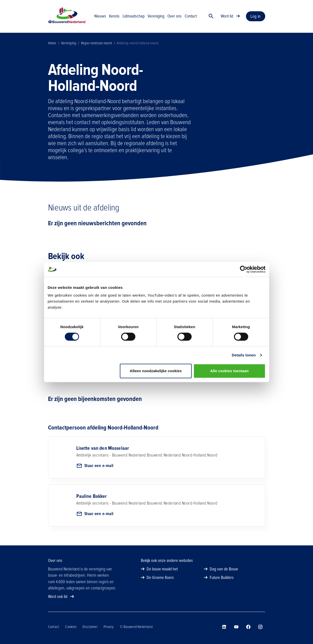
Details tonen (244, 355)
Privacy (109, 627)
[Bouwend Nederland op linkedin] (224, 627)
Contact (54, 627)
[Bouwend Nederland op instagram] (260, 627)
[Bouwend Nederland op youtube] (236, 627)
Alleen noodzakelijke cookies (156, 371)
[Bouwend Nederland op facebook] (248, 627)
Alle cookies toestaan (229, 371)
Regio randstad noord (96, 43)
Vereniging (69, 43)
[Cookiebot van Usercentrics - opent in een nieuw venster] (244, 269)
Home (52, 43)
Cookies (71, 627)
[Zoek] (211, 16)
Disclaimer (90, 627)
